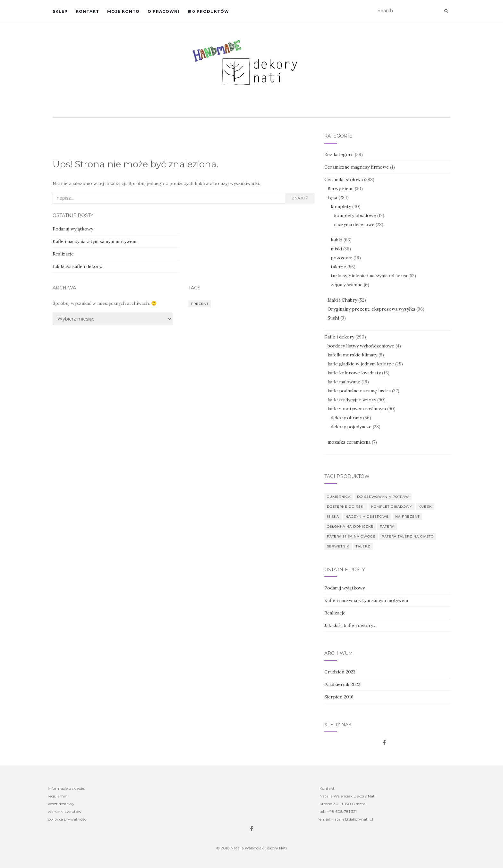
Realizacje (63, 254)
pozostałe (341, 258)
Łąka (332, 197)
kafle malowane (344, 382)
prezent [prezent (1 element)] (200, 304)
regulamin (58, 796)
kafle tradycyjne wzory (352, 400)
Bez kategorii (339, 154)
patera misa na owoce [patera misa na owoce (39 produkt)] (351, 536)
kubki (337, 240)
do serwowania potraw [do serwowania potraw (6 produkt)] (383, 497)
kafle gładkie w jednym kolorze (361, 364)
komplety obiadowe (355, 215)
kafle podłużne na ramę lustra (359, 391)
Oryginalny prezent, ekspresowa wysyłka (371, 309)
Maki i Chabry (342, 300)
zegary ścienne (347, 285)
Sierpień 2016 (339, 697)
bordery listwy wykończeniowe (361, 346)
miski (336, 249)
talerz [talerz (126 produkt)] (363, 546)
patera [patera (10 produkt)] (387, 526)
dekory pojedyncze (351, 427)
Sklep (60, 11)
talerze (338, 267)
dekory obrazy (346, 418)
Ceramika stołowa (344, 179)
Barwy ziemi (341, 188)
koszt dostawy (61, 804)
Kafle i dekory (339, 337)
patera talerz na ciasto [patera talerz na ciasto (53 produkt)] (408, 536)
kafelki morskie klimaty (352, 355)
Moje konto (123, 11)
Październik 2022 (342, 684)
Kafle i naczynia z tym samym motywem (94, 241)
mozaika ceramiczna (349, 442)
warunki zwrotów (65, 811)
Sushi (333, 318)
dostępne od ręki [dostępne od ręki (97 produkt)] (346, 507)
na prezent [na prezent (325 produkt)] (407, 517)
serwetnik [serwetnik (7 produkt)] (338, 546)
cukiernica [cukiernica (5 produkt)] (339, 497)
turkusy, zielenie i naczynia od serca (369, 276)
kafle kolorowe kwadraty (354, 373)
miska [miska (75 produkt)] (333, 517)
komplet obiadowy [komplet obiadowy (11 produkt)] (392, 507)
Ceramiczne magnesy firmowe (357, 167)
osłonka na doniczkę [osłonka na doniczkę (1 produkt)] (350, 526)
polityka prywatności (68, 819)
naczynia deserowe (354, 224)
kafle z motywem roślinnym (357, 409)
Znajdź (300, 198)
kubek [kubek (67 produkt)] (425, 507)
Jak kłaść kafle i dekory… (79, 266)
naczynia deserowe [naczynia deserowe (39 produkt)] (367, 517)
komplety (341, 206)
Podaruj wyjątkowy (73, 229)
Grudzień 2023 (340, 672)
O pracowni (163, 11)
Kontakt (87, 11)
